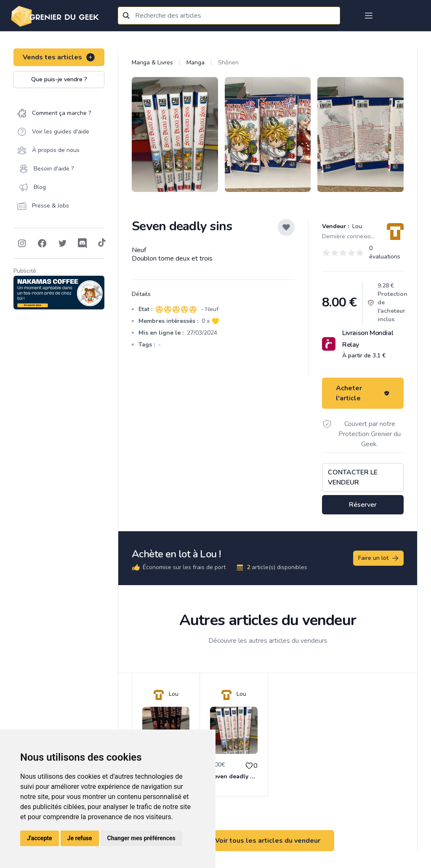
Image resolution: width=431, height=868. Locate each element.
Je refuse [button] (80, 838)
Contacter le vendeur (353, 477)
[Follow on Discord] (82, 243)
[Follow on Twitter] (62, 243)
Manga (196, 63)
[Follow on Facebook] (42, 243)
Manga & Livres (152, 63)
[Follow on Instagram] (22, 243)
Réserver (363, 505)
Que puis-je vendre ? (59, 79)
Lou (356, 226)
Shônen (228, 63)
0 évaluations (385, 252)
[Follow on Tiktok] (102, 243)
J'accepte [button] (40, 838)
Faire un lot (379, 558)
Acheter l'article (363, 393)
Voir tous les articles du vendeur (268, 841)
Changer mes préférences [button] (141, 838)
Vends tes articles (59, 57)
